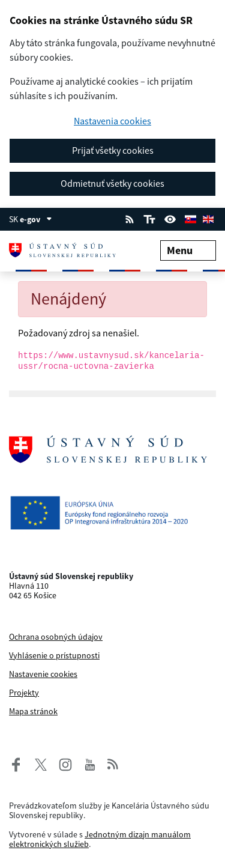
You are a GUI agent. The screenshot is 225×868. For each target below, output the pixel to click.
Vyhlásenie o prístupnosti (54, 655)
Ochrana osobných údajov (56, 637)
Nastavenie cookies (43, 674)
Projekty (24, 693)
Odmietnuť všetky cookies (112, 183)
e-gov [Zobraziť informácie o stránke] (36, 219)
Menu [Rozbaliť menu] (188, 250)
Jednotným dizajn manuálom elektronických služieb (100, 839)
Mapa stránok (33, 711)
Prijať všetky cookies (113, 150)
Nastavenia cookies (112, 121)
